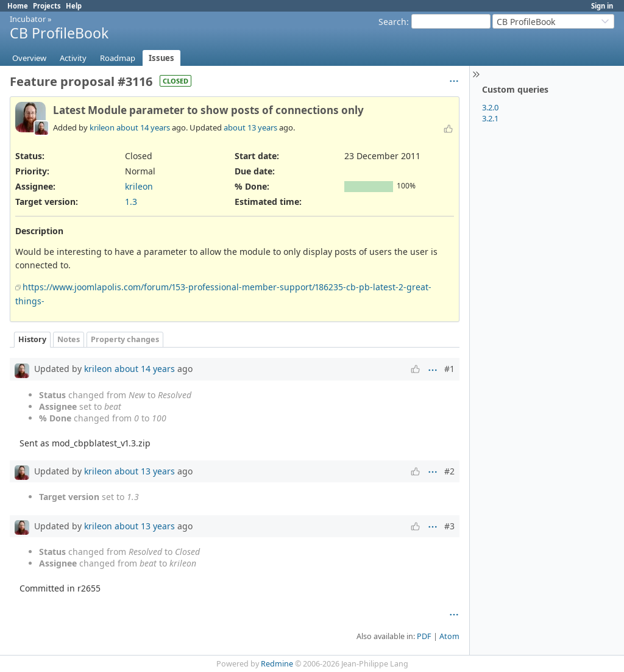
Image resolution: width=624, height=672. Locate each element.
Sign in (602, 6)
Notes (69, 339)
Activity (73, 58)
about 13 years (250, 127)
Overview (29, 58)
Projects (47, 6)
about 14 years (143, 127)
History (32, 339)
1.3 (131, 202)
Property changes (125, 339)
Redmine (277, 664)
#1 (449, 369)
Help (74, 6)
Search (392, 22)
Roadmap (118, 58)
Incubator (28, 19)
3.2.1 (490, 118)
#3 (449, 526)
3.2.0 (490, 107)
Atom (449, 636)
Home (18, 6)
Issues (161, 58)
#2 (449, 471)
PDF (424, 636)
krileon (102, 127)
